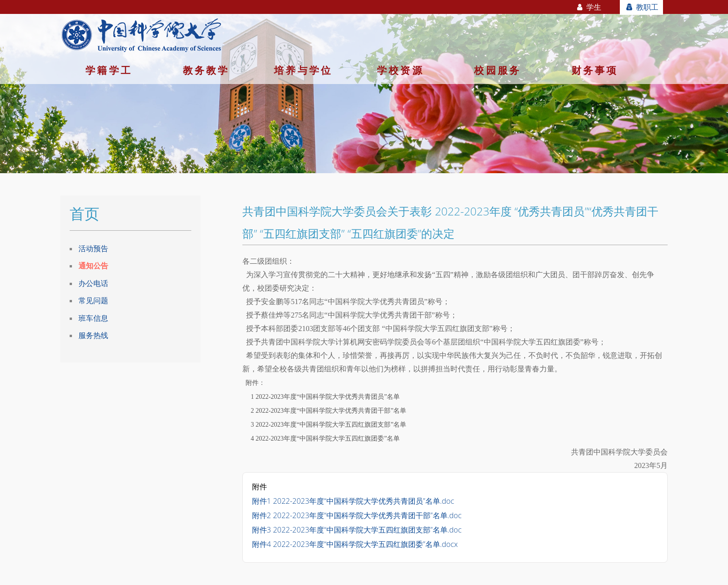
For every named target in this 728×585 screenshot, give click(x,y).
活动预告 (93, 248)
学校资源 (400, 70)
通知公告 (93, 266)
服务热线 (93, 335)
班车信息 (93, 318)
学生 (588, 7)
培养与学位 (303, 70)
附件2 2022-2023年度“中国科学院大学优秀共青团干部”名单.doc (357, 515)
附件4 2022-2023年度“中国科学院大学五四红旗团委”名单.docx (355, 544)
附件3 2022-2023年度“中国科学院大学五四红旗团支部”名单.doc (357, 530)
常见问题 (93, 300)
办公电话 (93, 283)
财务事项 (595, 70)
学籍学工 (109, 70)
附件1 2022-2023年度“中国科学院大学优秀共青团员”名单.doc (353, 501)
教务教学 (206, 70)
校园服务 (497, 70)
